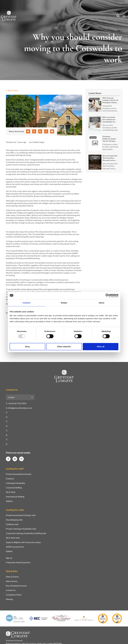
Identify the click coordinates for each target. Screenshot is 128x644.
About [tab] (101, 303)
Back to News (12, 90)
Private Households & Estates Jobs (21, 515)
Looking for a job (15, 510)
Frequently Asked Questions (18, 562)
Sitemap (9, 599)
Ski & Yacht (11, 492)
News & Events (12, 577)
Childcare (10, 479)
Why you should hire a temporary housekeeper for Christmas (109, 121)
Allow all (101, 347)
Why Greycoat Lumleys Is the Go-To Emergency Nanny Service (110, 101)
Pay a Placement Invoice (16, 586)
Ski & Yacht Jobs (13, 538)
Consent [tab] (27, 303)
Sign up (9, 558)
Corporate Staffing (14, 488)
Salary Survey (12, 581)
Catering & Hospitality (15, 483)
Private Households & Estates (19, 474)
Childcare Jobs (12, 524)
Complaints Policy (14, 595)
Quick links (12, 571)
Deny (27, 347)
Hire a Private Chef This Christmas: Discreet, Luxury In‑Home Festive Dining (110, 160)
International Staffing (15, 497)
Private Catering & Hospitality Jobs (21, 529)
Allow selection (64, 347)
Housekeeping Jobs (14, 520)
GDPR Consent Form (15, 547)
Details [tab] (64, 303)
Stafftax (9, 501)
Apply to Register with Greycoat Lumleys (23, 542)
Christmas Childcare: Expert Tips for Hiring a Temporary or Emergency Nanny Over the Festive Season (109, 143)
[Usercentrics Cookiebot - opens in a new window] (107, 296)
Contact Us (11, 590)
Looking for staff (15, 469)
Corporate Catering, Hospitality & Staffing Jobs (26, 533)
